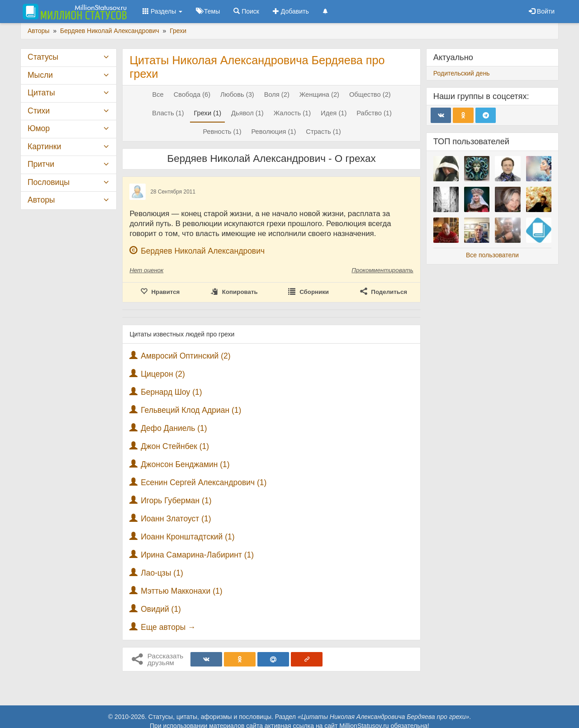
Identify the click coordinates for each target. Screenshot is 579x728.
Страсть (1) (323, 132)
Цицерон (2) (163, 374)
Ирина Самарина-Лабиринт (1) (197, 555)
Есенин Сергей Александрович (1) (204, 482)
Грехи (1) (207, 113)
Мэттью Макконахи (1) (181, 591)
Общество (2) (370, 95)
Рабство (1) (374, 113)
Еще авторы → (168, 627)
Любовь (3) (237, 95)
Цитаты (41, 93)
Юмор (39, 128)
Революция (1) (273, 132)
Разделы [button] (162, 11)
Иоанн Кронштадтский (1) (187, 537)
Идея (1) (334, 113)
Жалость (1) (292, 113)
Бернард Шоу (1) (171, 392)
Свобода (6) (192, 95)
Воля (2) (277, 95)
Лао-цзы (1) (162, 573)
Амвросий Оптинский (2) (185, 356)
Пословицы (49, 182)
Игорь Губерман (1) (176, 501)
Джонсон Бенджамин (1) (185, 464)
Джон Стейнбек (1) (175, 446)
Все (158, 95)
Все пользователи (492, 255)
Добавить (291, 11)
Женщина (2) (319, 95)
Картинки (44, 147)
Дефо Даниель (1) (174, 428)
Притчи (41, 164)
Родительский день (462, 73)
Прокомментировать (382, 270)
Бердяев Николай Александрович (203, 251)
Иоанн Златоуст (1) (176, 519)
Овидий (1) (161, 609)
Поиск (246, 11)
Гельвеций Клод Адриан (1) (191, 410)
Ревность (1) (222, 132)
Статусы (43, 57)
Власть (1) (168, 113)
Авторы (41, 200)
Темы (208, 11)
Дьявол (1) (247, 113)
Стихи (39, 111)
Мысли (40, 75)
